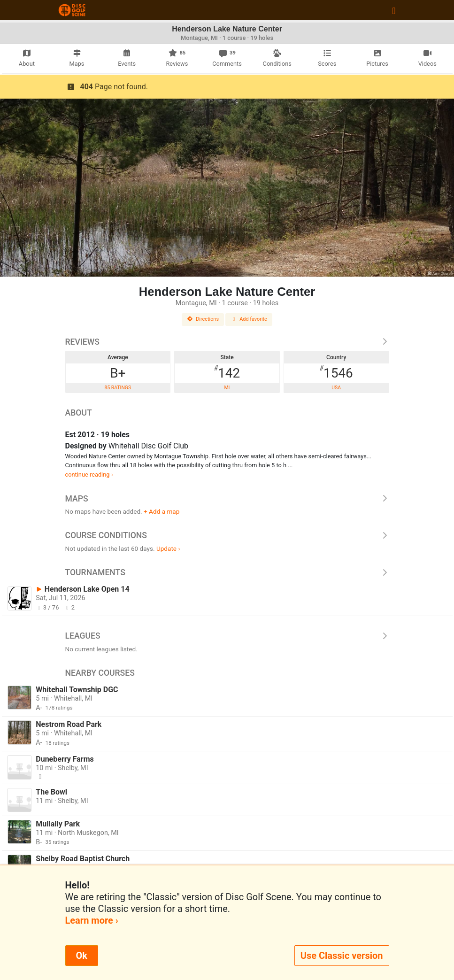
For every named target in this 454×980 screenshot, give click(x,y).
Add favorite (249, 319)
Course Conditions (227, 535)
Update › (168, 548)
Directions (203, 319)
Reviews (227, 342)
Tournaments (227, 572)
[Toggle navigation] (394, 10)
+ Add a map (162, 511)
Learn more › (92, 920)
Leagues (227, 636)
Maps (227, 499)
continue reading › (89, 475)
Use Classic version (342, 956)
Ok (82, 956)
